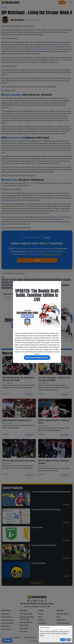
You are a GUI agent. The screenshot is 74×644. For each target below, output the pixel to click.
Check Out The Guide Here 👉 (37, 358)
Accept (63, 640)
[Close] (71, 628)
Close (69, 640)
